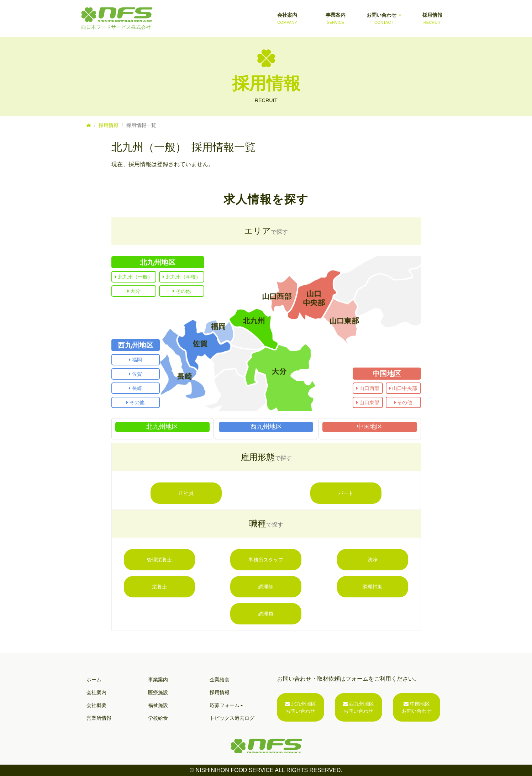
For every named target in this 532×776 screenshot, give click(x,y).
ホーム (94, 680)
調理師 (266, 587)
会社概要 (96, 705)
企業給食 (220, 680)
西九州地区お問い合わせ (359, 707)
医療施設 (158, 692)
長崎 (135, 388)
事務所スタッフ (266, 560)
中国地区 (387, 374)
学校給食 (158, 718)
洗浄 (373, 560)
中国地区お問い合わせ (417, 707)
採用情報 (432, 19)
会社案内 (287, 19)
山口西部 (368, 388)
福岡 (135, 360)
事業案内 (336, 19)
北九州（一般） (134, 277)
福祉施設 (158, 705)
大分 (134, 291)
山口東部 (368, 402)
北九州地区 (158, 262)
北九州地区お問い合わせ (300, 707)
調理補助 (373, 587)
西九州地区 (136, 345)
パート (346, 493)
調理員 (266, 614)
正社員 (186, 493)
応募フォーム (226, 705)
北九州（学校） (182, 277)
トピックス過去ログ (232, 718)
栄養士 (159, 587)
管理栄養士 (159, 560)
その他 (182, 291)
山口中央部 (403, 388)
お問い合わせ (384, 19)
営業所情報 (99, 718)
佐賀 (135, 374)
